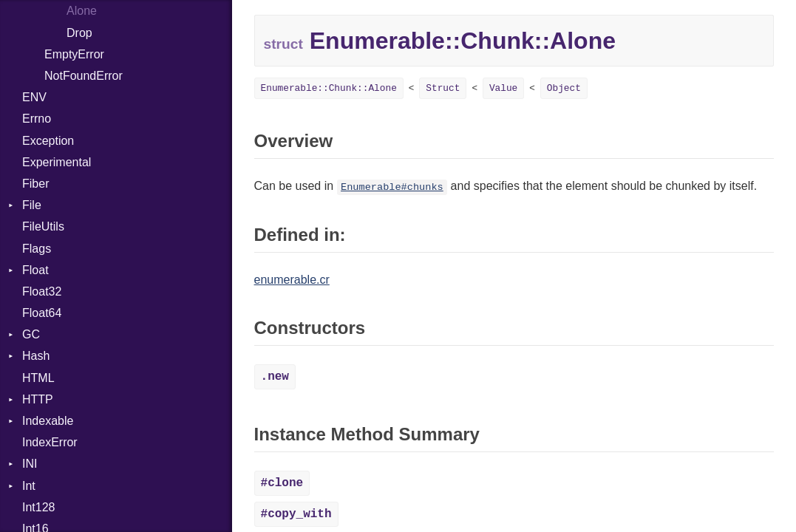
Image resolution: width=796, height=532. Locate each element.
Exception (48, 141)
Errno (37, 119)
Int (29, 486)
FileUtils (43, 226)
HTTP (38, 399)
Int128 (38, 507)
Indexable (48, 421)
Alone (82, 11)
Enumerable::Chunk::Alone (329, 88)
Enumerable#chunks (392, 187)
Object (564, 88)
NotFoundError (84, 76)
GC (31, 334)
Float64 (42, 313)
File (32, 205)
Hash (36, 356)
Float (35, 270)
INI (30, 464)
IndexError (50, 442)
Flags (37, 249)
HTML (38, 378)
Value (503, 88)
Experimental (57, 162)
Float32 (42, 291)
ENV (34, 97)
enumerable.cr (292, 280)
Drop (79, 33)
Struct (443, 88)
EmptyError (74, 54)
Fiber (35, 184)
